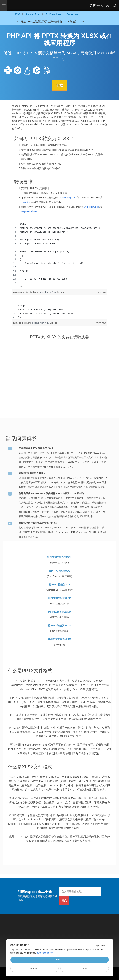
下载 (59, 85)
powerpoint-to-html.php (26, 292)
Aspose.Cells (92, 207)
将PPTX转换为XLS (59, 584)
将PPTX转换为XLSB (59, 598)
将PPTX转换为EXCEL (59, 557)
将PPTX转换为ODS (60, 571)
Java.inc (26, 202)
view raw (101, 292)
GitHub (60, 292)
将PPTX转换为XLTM (59, 625)
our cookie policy (45, 953)
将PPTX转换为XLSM (59, 612)
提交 (64, 900)
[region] (59, 255)
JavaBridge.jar (68, 197)
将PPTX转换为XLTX (59, 639)
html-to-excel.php (23, 323)
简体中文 (96, 5)
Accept (59, 960)
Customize (34, 968)
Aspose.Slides (29, 211)
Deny (84, 968)
